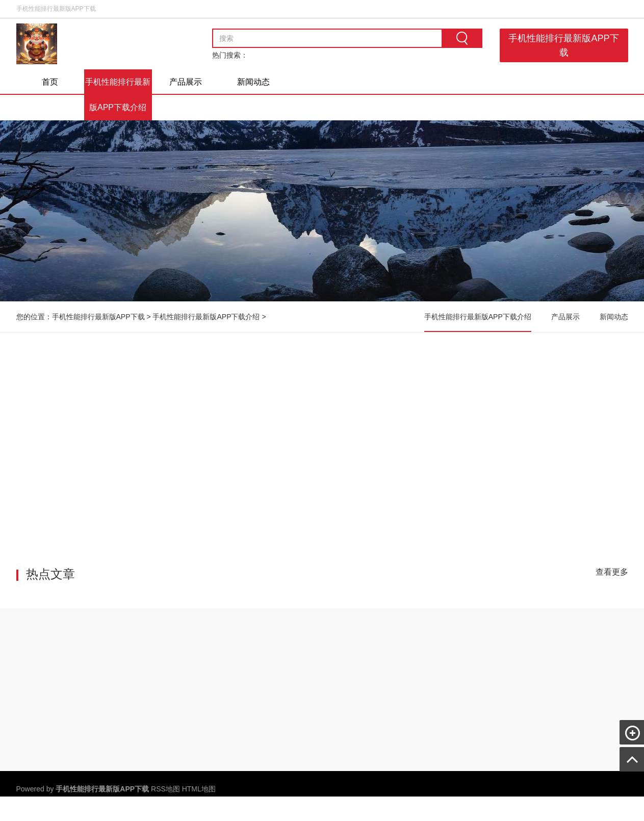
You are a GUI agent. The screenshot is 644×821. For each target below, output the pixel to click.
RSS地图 (165, 789)
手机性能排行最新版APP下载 (564, 45)
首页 (50, 82)
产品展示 (186, 82)
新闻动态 (253, 82)
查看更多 (612, 572)
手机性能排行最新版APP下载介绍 (118, 95)
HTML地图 (199, 789)
